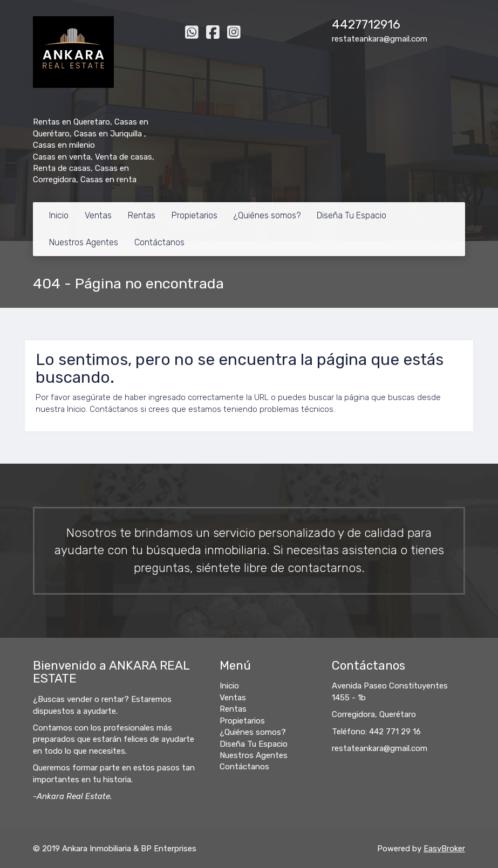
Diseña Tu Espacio (352, 215)
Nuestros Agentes (84, 242)
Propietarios (195, 215)
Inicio (59, 215)
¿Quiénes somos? (267, 215)
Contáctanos (159, 242)
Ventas (98, 215)
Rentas (142, 215)
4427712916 (366, 25)
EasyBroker (444, 849)
